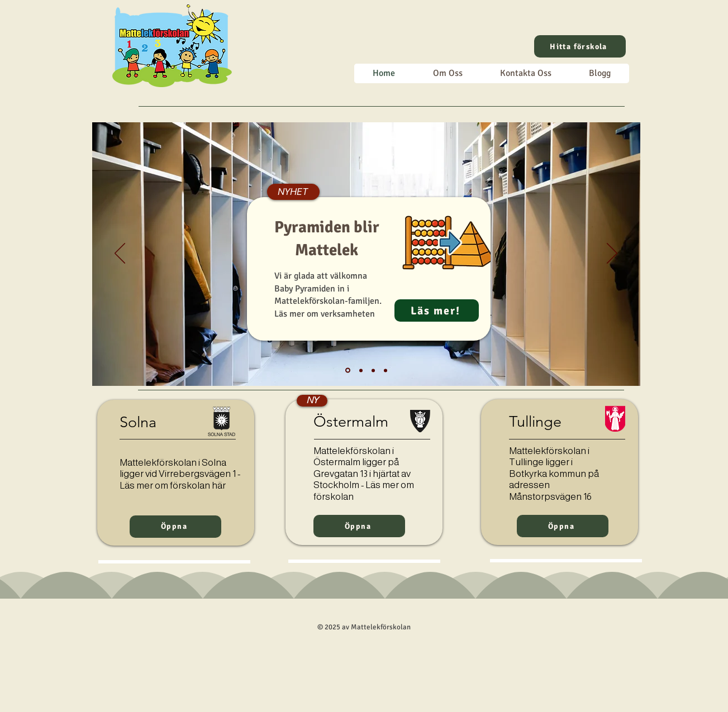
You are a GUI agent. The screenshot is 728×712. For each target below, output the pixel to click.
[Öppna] (175, 527)
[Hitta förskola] (580, 46)
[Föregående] (120, 254)
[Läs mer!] (437, 310)
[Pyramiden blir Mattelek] (348, 371)
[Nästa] (612, 254)
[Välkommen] (361, 370)
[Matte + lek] (386, 370)
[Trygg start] (373, 370)
